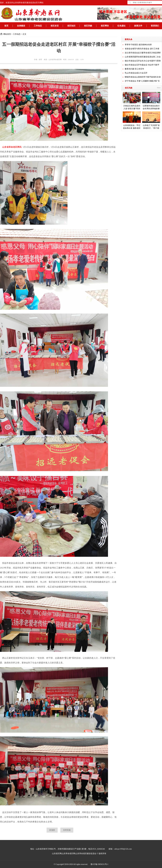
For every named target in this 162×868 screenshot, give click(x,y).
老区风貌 (88, 26)
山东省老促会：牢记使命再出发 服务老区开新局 (132, 120)
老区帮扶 (105, 26)
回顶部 (52, 830)
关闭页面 (67, 830)
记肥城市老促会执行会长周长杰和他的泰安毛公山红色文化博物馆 (151, 101)
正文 (24, 34)
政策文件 (138, 26)
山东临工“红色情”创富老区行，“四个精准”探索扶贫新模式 (151, 120)
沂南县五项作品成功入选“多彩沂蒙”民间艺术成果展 (132, 101)
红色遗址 (122, 26)
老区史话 (55, 26)
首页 (6, 26)
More (159, 88)
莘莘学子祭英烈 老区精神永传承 (138, 45)
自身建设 (21, 26)
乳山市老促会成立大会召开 (136, 73)
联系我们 (155, 26)
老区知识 (71, 26)
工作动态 (38, 26)
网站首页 (7, 34)
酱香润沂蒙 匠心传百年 (134, 69)
